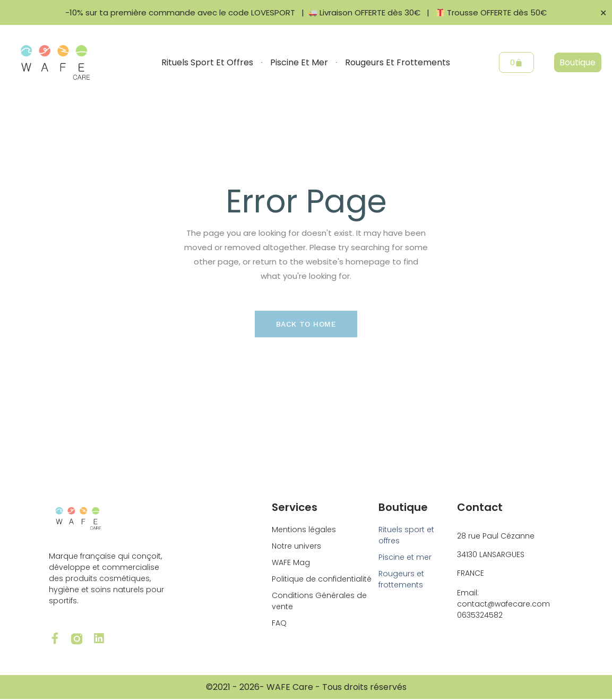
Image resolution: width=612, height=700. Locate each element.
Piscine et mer (299, 62)
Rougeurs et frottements (398, 62)
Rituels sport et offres (207, 62)
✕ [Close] (603, 12)
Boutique (403, 507)
